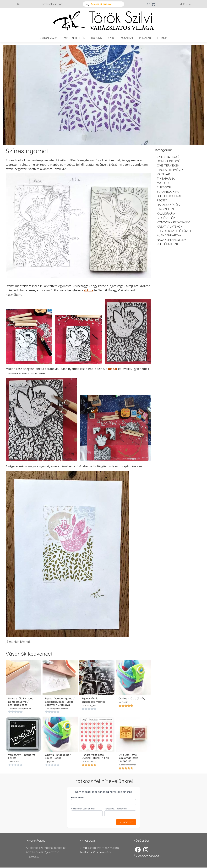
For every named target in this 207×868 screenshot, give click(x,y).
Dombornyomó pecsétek (20, 709)
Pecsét (162, 200)
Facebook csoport (52, 4)
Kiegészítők (166, 218)
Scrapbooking (168, 192)
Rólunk (97, 38)
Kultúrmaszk (167, 244)
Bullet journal (169, 196)
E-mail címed (78, 798)
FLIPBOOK (164, 187)
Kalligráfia (166, 213)
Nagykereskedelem (172, 240)
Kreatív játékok (170, 227)
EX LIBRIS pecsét (169, 157)
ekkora (88, 290)
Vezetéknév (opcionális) (83, 809)
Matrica (163, 183)
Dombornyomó (169, 161)
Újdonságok (49, 38)
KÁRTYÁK (163, 174)
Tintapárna (166, 179)
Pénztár (145, 38)
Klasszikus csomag (128, 765)
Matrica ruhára (89, 762)
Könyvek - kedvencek (173, 222)
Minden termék (74, 38)
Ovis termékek (168, 165)
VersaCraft (14, 762)
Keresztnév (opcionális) (116, 809)
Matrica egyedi (89, 705)
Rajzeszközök (168, 205)
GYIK (111, 38)
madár (113, 369)
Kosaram (127, 38)
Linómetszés (167, 209)
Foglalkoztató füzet (174, 231)
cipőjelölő (124, 702)
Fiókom (162, 38)
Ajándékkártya (169, 235)
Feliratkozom (126, 822)
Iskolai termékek (170, 170)
